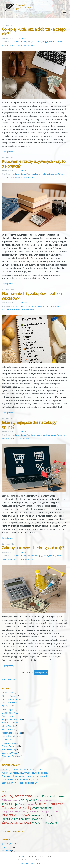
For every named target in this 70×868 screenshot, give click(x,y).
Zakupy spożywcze (38, 306)
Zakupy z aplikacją (16, 559)
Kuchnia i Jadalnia (10, 723)
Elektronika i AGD (10, 713)
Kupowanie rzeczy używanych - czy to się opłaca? (34, 164)
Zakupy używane (31, 819)
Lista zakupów (15, 310)
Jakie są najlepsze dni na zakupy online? (29, 425)
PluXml (27, 860)
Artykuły (25, 863)
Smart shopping (37, 556)
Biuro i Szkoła (8, 693)
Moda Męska (8, 729)
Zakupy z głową (51, 435)
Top (44, 863)
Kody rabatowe (45, 800)
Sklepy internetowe (27, 310)
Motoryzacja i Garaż (11, 733)
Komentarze (35, 863)
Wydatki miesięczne (44, 823)
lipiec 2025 (7, 844)
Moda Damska (9, 726)
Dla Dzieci (6, 706)
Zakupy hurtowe (15, 178)
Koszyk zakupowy (37, 174)
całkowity (7, 851)
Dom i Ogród (8, 709)
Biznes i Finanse (20, 42)
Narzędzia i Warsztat (12, 736)
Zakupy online (28, 800)
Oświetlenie (8, 739)
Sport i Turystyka (10, 746)
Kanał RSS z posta (10, 680)
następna (39, 672)
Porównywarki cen (28, 45)
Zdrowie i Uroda (9, 753)
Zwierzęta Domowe (11, 756)
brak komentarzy (21, 38)
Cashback (13, 439)
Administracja (47, 860)
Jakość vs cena (36, 42)
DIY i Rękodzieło (9, 703)
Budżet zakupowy (15, 45)
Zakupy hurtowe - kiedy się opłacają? (33, 548)
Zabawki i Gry (8, 749)
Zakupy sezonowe (23, 439)
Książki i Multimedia (11, 719)
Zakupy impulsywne (51, 174)
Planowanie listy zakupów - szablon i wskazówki (33, 296)
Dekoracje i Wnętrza (11, 699)
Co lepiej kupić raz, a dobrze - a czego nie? (34, 31)
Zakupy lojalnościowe (49, 42)
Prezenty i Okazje (10, 743)
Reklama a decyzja (10, 800)
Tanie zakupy (49, 306)
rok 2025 (6, 847)
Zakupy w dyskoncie (38, 435)
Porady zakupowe (53, 796)
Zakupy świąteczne (28, 178)
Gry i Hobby (8, 716)
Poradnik (21, 5)
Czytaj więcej (8, 151)
